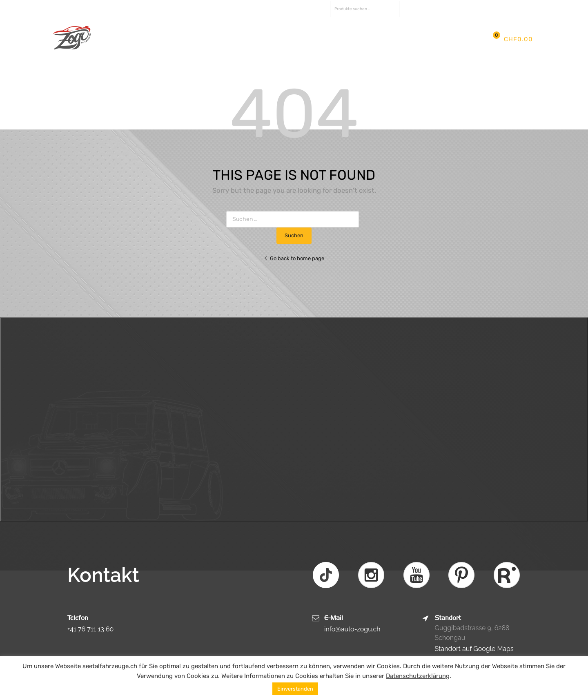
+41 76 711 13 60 (90, 629)
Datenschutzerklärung (418, 676)
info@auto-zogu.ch (352, 629)
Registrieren (506, 8)
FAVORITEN (425, 9)
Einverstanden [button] (295, 689)
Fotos (311, 39)
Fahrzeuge (277, 39)
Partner (341, 39)
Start (140, 39)
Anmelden (472, 8)
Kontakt (374, 39)
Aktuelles (200, 39)
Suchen (391, 10)
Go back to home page (294, 258)
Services (238, 39)
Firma (166, 39)
